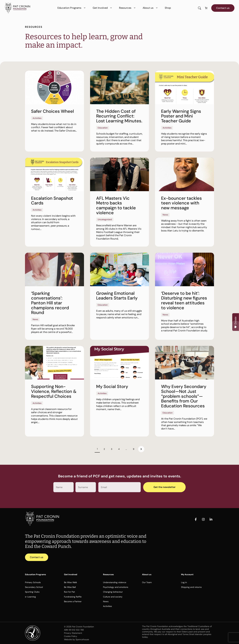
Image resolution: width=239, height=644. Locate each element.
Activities (107, 606)
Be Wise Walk (70, 582)
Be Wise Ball (70, 587)
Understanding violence (115, 582)
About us (151, 8)
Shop (168, 8)
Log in (184, 582)
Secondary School (34, 587)
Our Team (147, 582)
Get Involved (103, 8)
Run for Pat (69, 592)
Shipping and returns (191, 587)
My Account (187, 574)
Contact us (223, 8)
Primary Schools (33, 582)
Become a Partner (73, 601)
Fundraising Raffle (73, 597)
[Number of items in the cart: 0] (206, 8)
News (106, 601)
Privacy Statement (73, 633)
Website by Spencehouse (77, 639)
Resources (128, 8)
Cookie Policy (71, 636)
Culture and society (113, 597)
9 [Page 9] (134, 449)
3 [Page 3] (112, 449)
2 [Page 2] (104, 449)
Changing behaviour (113, 592)
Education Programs (72, 8)
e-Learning (30, 597)
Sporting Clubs (32, 592)
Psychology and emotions (116, 587)
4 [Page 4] (119, 449)
